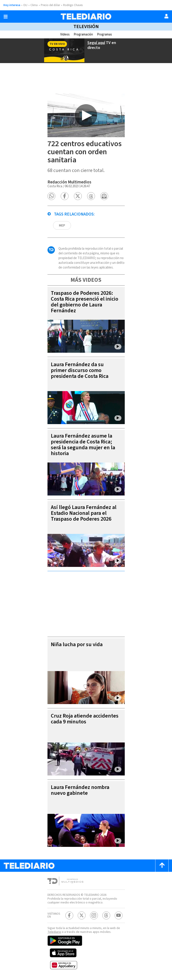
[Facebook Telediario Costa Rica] (69, 915)
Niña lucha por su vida (77, 644)
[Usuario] (166, 16)
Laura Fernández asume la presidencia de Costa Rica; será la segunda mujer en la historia (83, 445)
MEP (62, 225)
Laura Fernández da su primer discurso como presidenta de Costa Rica (80, 370)
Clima (34, 5)
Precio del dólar (50, 5)
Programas (104, 34)
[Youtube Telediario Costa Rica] (119, 915)
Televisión (86, 26)
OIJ (25, 5)
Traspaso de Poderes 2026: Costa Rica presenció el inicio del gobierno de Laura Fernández (85, 302)
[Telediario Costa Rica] (86, 17)
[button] (51, 196)
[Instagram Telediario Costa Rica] (94, 915)
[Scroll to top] (162, 866)
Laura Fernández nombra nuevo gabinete (80, 790)
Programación (83, 34)
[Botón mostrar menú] (6, 17)
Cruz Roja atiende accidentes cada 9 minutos (85, 719)
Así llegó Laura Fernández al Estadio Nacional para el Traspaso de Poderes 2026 (84, 513)
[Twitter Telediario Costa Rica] (82, 915)
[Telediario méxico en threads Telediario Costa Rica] (106, 915)
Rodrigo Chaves (73, 5)
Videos (65, 34)
